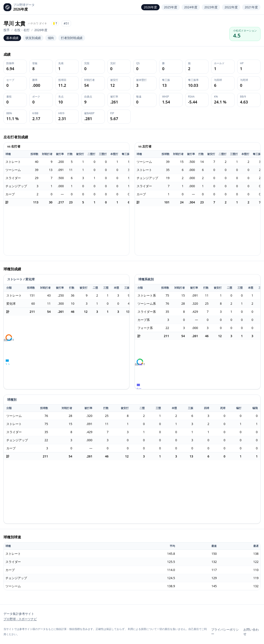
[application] (66, 231)
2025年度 (171, 7)
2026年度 (150, 7)
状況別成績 (33, 38)
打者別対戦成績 (72, 38)
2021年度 (251, 7)
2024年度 (191, 7)
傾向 (51, 38)
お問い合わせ (251, 632)
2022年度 (231, 7)
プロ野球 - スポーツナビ (20, 619)
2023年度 (211, 7)
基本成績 (12, 38)
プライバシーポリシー (225, 632)
